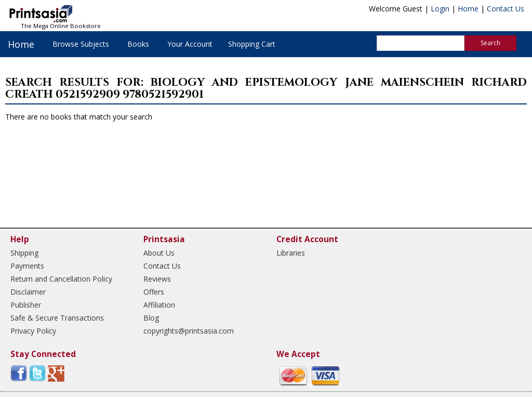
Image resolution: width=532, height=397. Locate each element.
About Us (159, 253)
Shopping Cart (252, 44)
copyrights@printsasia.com (189, 331)
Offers (154, 292)
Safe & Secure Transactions (57, 318)
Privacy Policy (33, 331)
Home (468, 9)
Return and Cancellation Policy (61, 279)
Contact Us (506, 9)
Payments (27, 266)
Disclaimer (28, 292)
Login (440, 9)
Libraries (291, 253)
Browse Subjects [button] (81, 44)
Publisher (26, 305)
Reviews (157, 279)
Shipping (24, 253)
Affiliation (159, 305)
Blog (151, 318)
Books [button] (138, 44)
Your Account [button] (190, 44)
